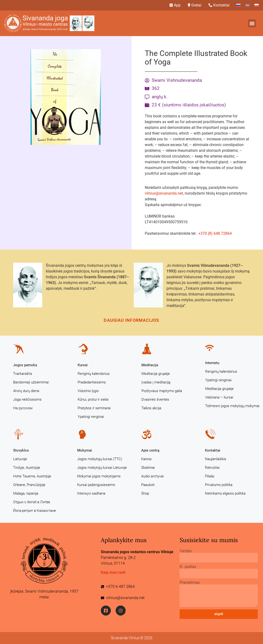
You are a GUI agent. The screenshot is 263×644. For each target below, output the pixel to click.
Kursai (83, 365)
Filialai (210, 476)
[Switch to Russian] (238, 5)
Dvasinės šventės (155, 399)
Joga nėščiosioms (27, 399)
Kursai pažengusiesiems (96, 485)
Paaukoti (148, 485)
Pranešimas (190, 583)
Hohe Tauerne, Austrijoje (32, 476)
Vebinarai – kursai (219, 397)
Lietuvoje (20, 459)
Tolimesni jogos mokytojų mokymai (232, 406)
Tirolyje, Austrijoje (27, 468)
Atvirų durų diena (26, 391)
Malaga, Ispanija (26, 493)
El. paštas (188, 567)
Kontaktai (213, 450)
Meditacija (150, 365)
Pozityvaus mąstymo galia (162, 391)
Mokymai (85, 450)
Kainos (146, 459)
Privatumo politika (219, 485)
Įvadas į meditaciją (156, 382)
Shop (145, 493)
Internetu (212, 363)
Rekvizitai (212, 468)
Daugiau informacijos (131, 320)
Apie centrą (150, 450)
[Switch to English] (247, 5)
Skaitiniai (148, 468)
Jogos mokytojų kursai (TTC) (100, 459)
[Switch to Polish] (257, 5)
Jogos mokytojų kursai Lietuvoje (102, 468)
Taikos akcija (151, 408)
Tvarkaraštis (23, 374)
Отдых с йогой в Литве (32, 502)
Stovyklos (21, 450)
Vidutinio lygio (88, 391)
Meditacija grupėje (156, 374)
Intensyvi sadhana (91, 493)
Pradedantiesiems (92, 382)
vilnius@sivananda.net (164, 193)
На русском (23, 408)
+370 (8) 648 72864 (215, 233)
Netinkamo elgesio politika (225, 493)
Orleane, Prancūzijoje (29, 485)
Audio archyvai (152, 476)
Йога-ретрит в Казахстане (35, 511)
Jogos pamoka (25, 365)
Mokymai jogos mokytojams (99, 476)
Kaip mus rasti (113, 572)
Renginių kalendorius (94, 374)
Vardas (186, 551)
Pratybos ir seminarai (94, 408)
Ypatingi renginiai (91, 417)
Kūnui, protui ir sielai (93, 399)
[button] (252, 23)
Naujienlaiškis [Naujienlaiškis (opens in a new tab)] (216, 459)
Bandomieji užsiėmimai (31, 382)
